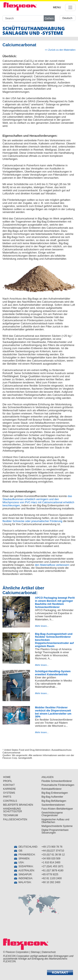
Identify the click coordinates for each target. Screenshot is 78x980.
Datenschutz (49, 952)
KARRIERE (9, 789)
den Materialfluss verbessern (52, 565)
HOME (7, 777)
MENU (57, 7)
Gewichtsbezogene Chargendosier (52, 814)
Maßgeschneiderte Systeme (57, 826)
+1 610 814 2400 (51, 862)
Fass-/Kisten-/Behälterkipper (57, 809)
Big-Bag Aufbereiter (52, 797)
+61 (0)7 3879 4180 (53, 871)
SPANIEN (22, 859)
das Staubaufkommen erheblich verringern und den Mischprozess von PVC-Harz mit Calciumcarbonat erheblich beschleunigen (38, 501)
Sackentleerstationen (53, 805)
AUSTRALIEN (24, 871)
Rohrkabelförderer (52, 789)
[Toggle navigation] (70, 7)
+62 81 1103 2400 (52, 878)
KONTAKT (9, 785)
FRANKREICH (24, 855)
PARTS (7, 797)
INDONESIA (23, 878)
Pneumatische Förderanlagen (58, 785)
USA (19, 862)
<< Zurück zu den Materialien (60, 50)
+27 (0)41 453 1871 (53, 866)
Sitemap (35, 952)
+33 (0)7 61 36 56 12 (53, 855)
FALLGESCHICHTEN (15, 819)
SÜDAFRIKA (23, 866)
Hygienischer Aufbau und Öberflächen (55, 821)
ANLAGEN (48, 777)
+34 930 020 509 (51, 859)
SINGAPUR (23, 874)
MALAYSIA (22, 882)
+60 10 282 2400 (51, 882)
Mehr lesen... (42, 626)
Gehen (49, 18)
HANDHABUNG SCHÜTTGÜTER (13, 810)
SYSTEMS (9, 793)
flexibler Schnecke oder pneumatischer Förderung (32, 521)
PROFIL (8, 781)
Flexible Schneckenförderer (57, 781)
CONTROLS (10, 801)
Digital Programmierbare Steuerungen (55, 831)
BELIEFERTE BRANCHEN (18, 805)
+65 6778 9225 (50, 874)
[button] (60, 972)
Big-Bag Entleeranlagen (55, 793)
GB (18, 851)
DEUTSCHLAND (26, 847)
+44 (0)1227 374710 (53, 851)
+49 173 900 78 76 (52, 847)
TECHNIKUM (11, 815)
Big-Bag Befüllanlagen (54, 801)
